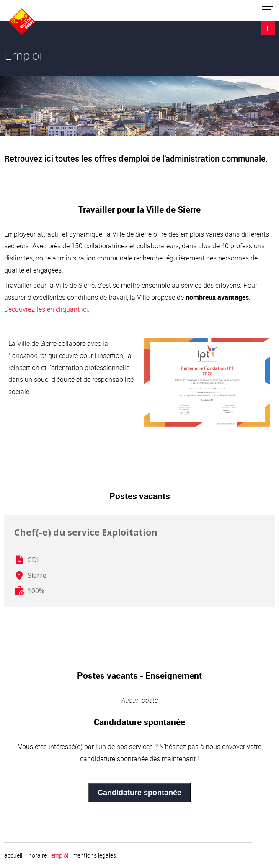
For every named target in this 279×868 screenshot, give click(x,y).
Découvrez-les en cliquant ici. (47, 309)
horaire (38, 855)
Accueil (13, 855)
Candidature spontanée (139, 793)
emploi (60, 855)
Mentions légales (94, 855)
